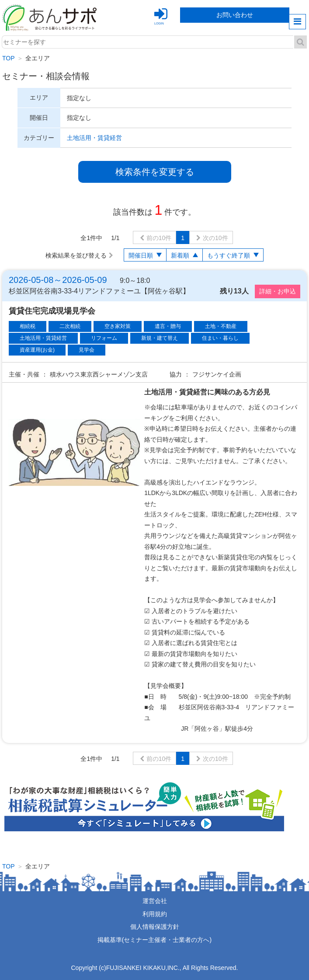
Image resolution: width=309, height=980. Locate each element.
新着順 (180, 255)
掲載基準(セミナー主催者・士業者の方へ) (154, 940)
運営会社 (155, 901)
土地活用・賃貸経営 (94, 138)
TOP (9, 58)
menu (297, 22)
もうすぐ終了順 (229, 255)
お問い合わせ (235, 15)
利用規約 (155, 914)
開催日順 (141, 255)
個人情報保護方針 (155, 927)
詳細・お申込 (278, 291)
